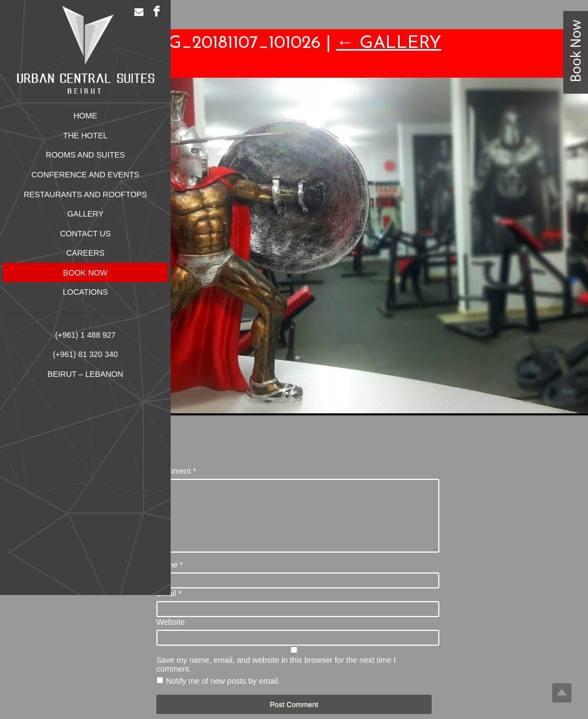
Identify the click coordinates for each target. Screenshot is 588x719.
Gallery (389, 44)
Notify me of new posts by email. (223, 694)
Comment (176, 471)
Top (562, 693)
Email (169, 607)
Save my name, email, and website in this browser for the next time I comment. (276, 678)
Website (171, 635)
